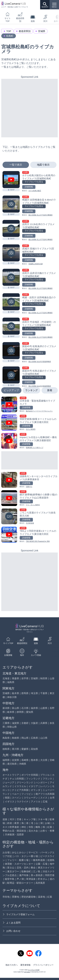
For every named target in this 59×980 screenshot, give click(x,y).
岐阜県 (11, 712)
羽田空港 (50, 875)
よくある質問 (11, 923)
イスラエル (20, 786)
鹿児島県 (12, 764)
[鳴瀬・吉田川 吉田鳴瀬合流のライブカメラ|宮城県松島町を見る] (11, 302)
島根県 (15, 738)
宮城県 (42, 31)
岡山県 (25, 738)
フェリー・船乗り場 (18, 860)
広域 (45, 802)
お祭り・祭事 (47, 831)
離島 (38, 827)
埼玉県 (34, 693)
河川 (45, 18)
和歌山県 (12, 727)
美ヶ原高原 (37, 875)
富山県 (15, 708)
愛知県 (30, 712)
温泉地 (41, 897)
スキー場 (43, 819)
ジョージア (8, 782)
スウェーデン (31, 798)
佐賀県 (15, 760)
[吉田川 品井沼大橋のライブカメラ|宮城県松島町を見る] (11, 277)
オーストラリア (11, 775)
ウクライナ (23, 802)
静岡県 (20, 712)
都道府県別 (20, 17)
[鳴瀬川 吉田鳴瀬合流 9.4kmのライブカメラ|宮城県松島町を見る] (11, 204)
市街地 (6, 897)
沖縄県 (23, 764)
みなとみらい (19, 852)
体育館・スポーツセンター (19, 864)
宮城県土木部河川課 (36, 264)
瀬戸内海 (24, 875)
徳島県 (6, 749)
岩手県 (25, 678)
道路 (33, 18)
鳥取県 (6, 738)
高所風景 (40, 883)
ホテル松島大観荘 (35, 191)
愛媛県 (25, 749)
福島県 (11, 682)
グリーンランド (25, 782)
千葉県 (44, 693)
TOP (9, 31)
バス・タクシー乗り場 (26, 856)
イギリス (10, 802)
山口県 (44, 738)
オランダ (36, 790)
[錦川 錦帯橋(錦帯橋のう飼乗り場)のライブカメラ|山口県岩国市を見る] (29, 498)
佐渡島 (51, 860)
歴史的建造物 (28, 897)
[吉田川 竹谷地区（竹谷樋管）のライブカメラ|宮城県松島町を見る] (11, 326)
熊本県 (34, 760)
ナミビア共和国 (20, 790)
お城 (47, 823)
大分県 (44, 760)
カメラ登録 (36, 652)
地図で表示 (43, 165)
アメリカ (36, 802)
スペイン (17, 798)
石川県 (25, 708)
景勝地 (15, 897)
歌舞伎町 (26, 871)
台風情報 (8, 652)
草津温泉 (31, 879)
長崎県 (25, 760)
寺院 (31, 827)
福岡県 (6, 760)
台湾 (52, 798)
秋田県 (44, 678)
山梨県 (44, 708)
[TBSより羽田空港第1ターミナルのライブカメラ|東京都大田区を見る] (29, 535)
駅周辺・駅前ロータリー (20, 883)
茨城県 (6, 693)
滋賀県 (15, 723)
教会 (33, 868)
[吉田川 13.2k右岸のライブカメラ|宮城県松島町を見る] (11, 228)
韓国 (7, 798)
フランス (47, 779)
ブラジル (45, 775)
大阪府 (34, 723)
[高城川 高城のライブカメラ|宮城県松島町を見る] (11, 253)
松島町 (10, 36)
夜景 (17, 823)
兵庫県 (44, 723)
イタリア (33, 786)
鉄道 (10, 823)
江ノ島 (37, 871)
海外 (22, 652)
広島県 (34, 738)
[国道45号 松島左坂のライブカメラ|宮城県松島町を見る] (11, 375)
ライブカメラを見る (34, 182)
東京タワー (13, 871)
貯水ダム (43, 879)
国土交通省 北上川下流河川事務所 (41, 215)
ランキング (31, 390)
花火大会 (33, 831)
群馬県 (25, 693)
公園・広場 (41, 864)
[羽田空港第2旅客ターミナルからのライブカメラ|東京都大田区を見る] (29, 423)
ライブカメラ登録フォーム (19, 914)
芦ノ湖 (20, 879)
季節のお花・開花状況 (14, 831)
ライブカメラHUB (34, 970)
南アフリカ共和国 (45, 794)
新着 (50, 390)
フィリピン (27, 794)
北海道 (6, 678)
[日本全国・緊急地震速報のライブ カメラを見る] (29, 404)
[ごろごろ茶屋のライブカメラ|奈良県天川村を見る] (29, 516)
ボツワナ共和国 (30, 775)
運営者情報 (25, 965)
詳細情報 (29, 187)
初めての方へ (12, 965)
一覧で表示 (16, 165)
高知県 (34, 749)
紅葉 (50, 827)
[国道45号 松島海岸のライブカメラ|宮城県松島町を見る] (11, 351)
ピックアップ (11, 390)
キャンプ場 (30, 819)
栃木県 (15, 693)
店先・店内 (23, 868)
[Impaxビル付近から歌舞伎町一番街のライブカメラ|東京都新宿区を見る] (29, 441)
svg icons (27, 972)
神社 (24, 827)
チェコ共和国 (17, 779)
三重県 (6, 723)
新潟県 (6, 708)
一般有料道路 (38, 860)
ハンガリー (41, 782)
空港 (19, 819)
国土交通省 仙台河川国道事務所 (40, 362)
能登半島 (10, 879)
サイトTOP (8, 17)
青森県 (15, 678)
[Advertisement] (29, 108)
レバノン (45, 786)
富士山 (11, 868)
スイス (44, 798)
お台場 (6, 852)
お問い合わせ (11, 931)
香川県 (15, 749)
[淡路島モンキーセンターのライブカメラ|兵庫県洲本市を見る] (29, 480)
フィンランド (33, 779)
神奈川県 (12, 697)
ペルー (15, 794)
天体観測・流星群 (14, 834)
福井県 (34, 708)
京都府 (25, 723)
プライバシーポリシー (43, 965)
